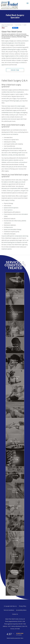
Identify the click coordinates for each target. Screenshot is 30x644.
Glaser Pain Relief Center (7, 25)
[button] (28, 3)
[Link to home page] (12, 5)
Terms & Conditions (9, 610)
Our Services (18, 25)
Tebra (22, 638)
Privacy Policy (23, 606)
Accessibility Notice (21, 610)
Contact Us (15, 614)
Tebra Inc (15, 606)
